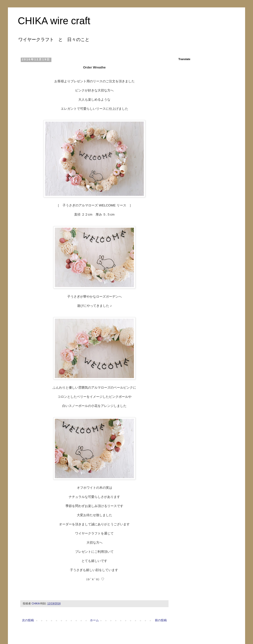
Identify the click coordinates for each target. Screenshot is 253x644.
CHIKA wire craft (54, 21)
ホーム (94, 620)
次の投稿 (28, 620)
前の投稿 (161, 620)
